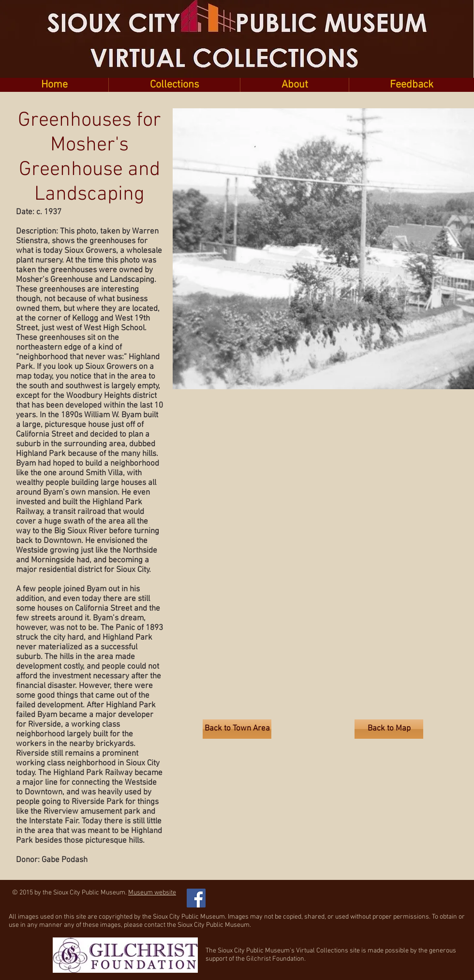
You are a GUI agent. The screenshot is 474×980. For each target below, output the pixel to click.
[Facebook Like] (261, 893)
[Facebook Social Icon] (196, 898)
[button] (174, 85)
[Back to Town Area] (237, 729)
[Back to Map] (389, 729)
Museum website (152, 893)
